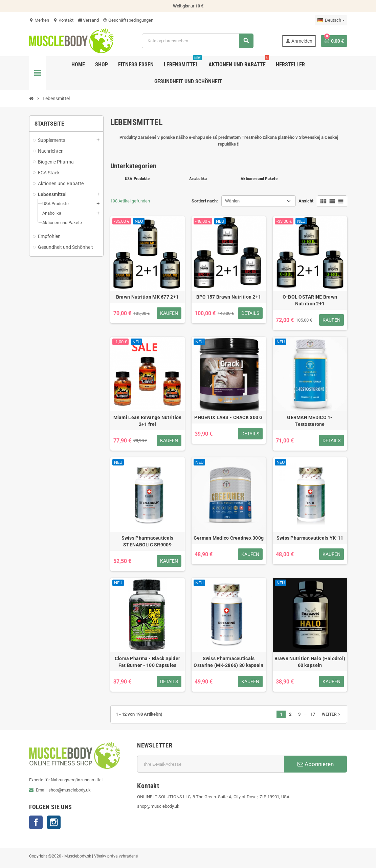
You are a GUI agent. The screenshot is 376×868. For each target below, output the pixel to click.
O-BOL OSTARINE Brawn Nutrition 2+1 (310, 300)
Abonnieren (316, 764)
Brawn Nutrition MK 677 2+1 (147, 297)
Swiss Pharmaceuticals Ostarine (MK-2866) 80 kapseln (228, 662)
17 (313, 714)
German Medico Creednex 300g (229, 538)
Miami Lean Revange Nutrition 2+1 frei (148, 421)
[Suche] (197, 41)
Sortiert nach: (205, 201)
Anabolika (198, 179)
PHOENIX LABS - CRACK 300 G (228, 417)
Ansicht (306, 201)
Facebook (36, 822)
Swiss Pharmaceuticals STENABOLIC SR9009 (148, 541)
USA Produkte (137, 179)
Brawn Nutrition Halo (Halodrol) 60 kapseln (310, 662)
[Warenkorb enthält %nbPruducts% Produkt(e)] (334, 41)
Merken (39, 20)
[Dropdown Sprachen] (331, 20)
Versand (88, 20)
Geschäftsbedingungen (128, 20)
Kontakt (63, 20)
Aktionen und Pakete (259, 179)
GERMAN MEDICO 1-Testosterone (310, 421)
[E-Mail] (211, 764)
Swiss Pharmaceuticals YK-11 (310, 538)
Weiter (332, 714)
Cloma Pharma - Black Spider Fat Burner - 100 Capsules (148, 662)
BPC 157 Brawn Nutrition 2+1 (229, 297)
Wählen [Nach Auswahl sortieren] (232, 201)
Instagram (54, 822)
